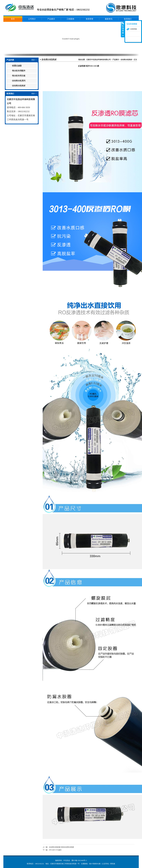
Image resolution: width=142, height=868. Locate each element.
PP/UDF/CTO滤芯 (55, 850)
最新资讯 (109, 19)
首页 (13, 19)
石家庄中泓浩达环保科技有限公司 (99, 60)
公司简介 (32, 19)
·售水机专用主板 (18, 76)
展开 (123, 30)
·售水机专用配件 (18, 71)
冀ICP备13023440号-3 (79, 860)
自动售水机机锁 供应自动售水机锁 (61, 847)
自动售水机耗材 (49, 60)
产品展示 (51, 19)
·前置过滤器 (17, 66)
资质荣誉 (89, 19)
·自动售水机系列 (18, 81)
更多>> (34, 60)
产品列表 (10, 60)
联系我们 (128, 19)
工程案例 (70, 19)
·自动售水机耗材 (18, 86)
